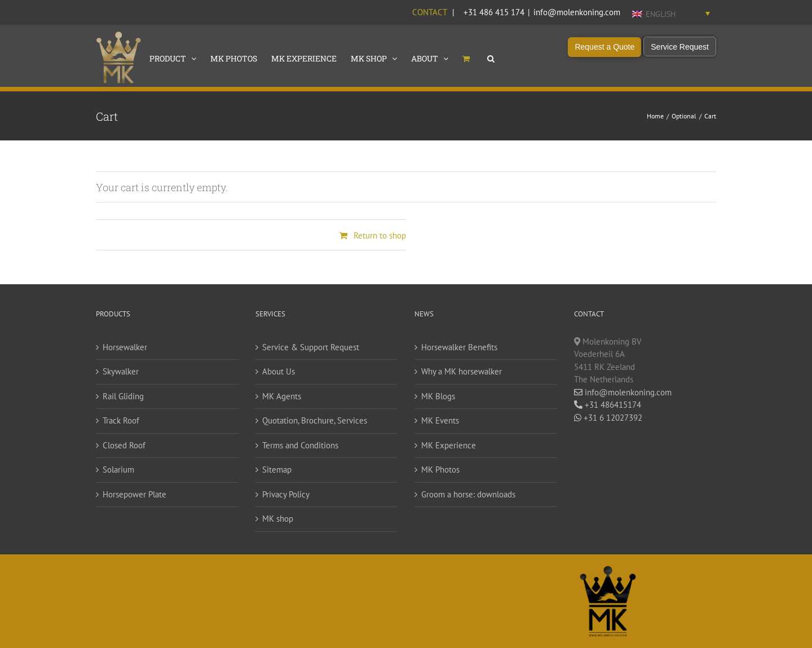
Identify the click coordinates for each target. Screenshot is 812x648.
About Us (279, 371)
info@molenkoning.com (577, 12)
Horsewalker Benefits (459, 347)
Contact (429, 12)
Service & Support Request (311, 347)
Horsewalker (125, 347)
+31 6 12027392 (608, 418)
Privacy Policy (286, 494)
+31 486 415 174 (494, 12)
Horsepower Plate (134, 494)
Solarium (118, 470)
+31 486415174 (608, 405)
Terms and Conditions (300, 445)
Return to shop (380, 235)
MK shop (278, 519)
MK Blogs (438, 396)
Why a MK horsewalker (462, 371)
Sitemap (277, 470)
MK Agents (282, 396)
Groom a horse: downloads (468, 494)
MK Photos (440, 470)
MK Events (440, 420)
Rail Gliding (123, 396)
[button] (491, 58)
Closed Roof (124, 445)
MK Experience (449, 445)
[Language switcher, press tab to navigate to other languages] (671, 14)
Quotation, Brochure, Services (315, 420)
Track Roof (121, 420)
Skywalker (121, 371)
